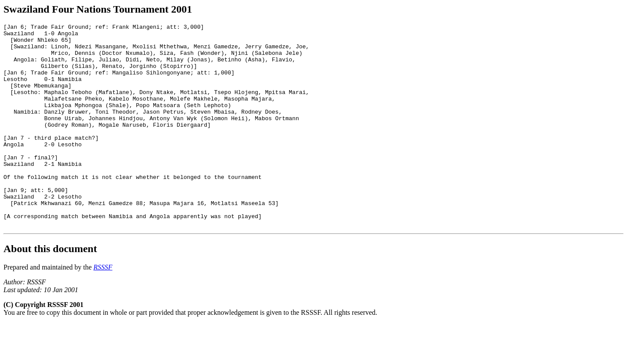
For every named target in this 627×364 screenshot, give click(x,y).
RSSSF (103, 308)
